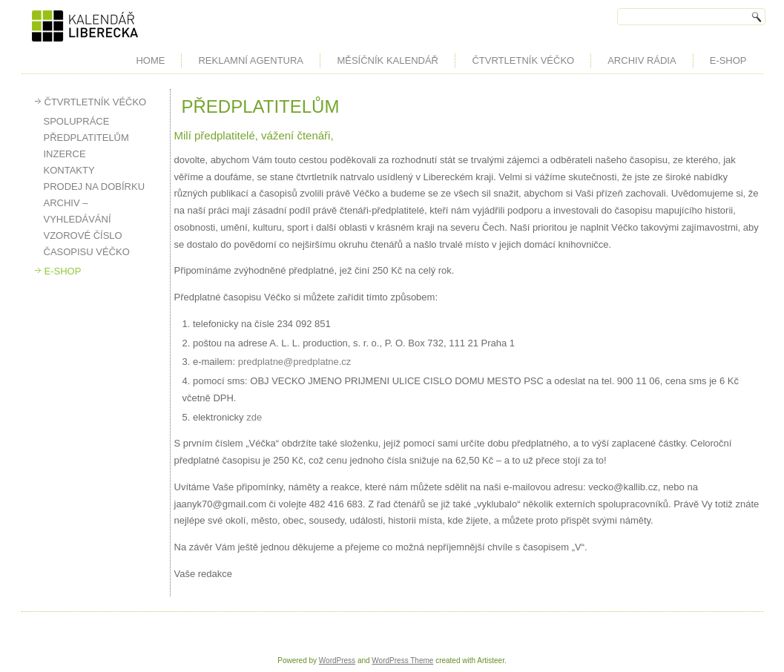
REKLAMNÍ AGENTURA (251, 60)
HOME (150, 60)
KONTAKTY (69, 170)
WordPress (337, 661)
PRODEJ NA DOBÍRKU (95, 187)
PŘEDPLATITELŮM (86, 138)
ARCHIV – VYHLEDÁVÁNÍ (78, 211)
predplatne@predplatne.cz (295, 362)
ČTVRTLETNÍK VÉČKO (523, 60)
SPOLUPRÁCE (77, 121)
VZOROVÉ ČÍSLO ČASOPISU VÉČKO (87, 244)
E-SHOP (728, 60)
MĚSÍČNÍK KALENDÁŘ (388, 60)
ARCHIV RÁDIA (642, 60)
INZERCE (65, 154)
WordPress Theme (402, 661)
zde (254, 417)
